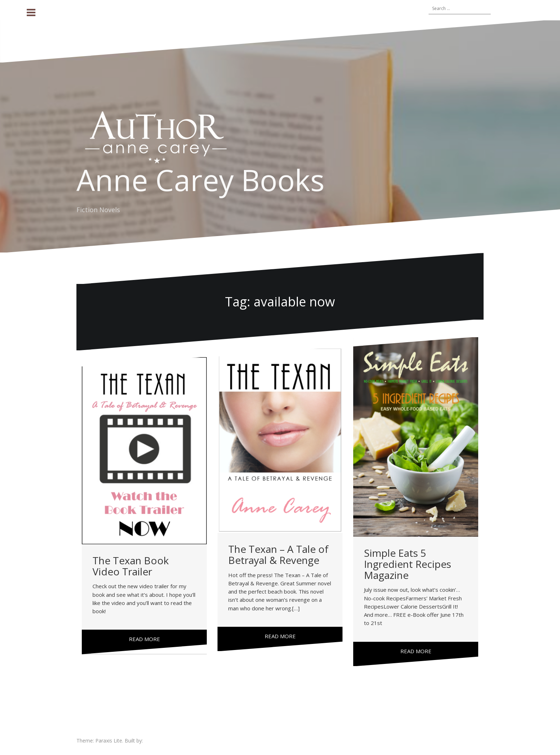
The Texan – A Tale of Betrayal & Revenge (278, 554)
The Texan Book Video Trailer (131, 566)
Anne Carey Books (201, 180)
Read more (144, 639)
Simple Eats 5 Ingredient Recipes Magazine (407, 564)
